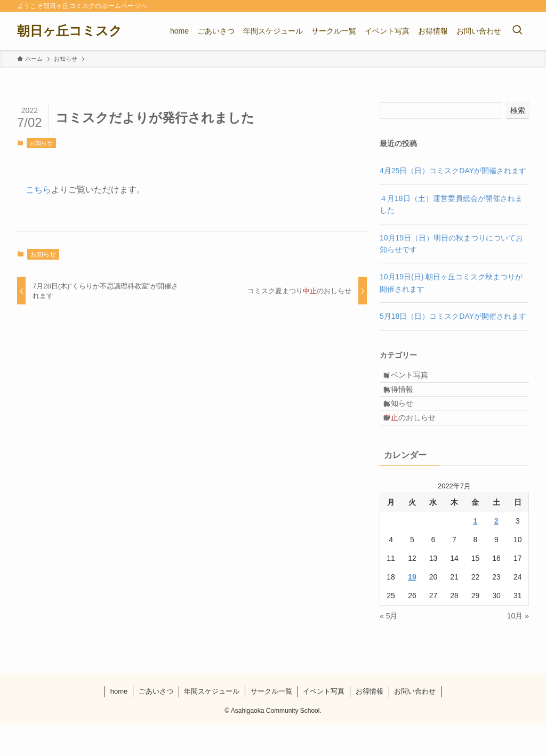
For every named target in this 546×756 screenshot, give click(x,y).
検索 (518, 110)
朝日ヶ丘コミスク (70, 31)
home (119, 723)
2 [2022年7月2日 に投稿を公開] (496, 553)
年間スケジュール (212, 723)
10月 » (518, 648)
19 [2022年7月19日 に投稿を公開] (412, 609)
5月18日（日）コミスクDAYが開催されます (453, 316)
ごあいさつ (156, 723)
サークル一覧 (271, 723)
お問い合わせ (415, 723)
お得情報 (408, 401)
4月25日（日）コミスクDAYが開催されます (453, 171)
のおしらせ (419, 445)
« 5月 (388, 648)
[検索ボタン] (517, 31)
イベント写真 (415, 379)
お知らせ (41, 143)
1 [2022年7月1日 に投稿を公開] (476, 553)
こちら (38, 190)
